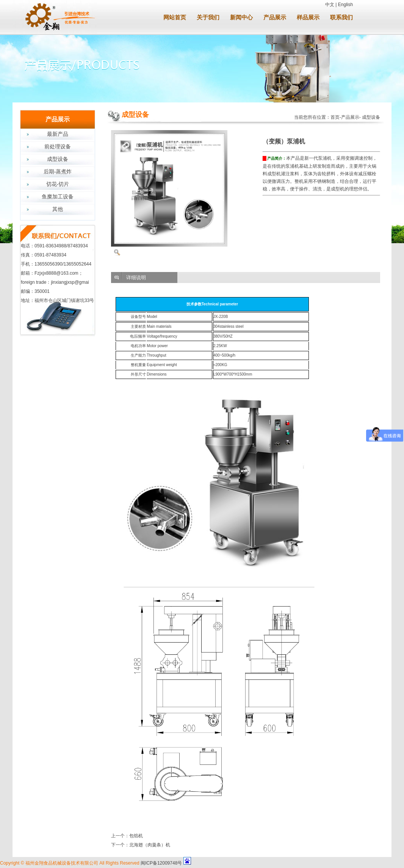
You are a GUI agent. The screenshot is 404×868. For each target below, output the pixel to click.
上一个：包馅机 (127, 836)
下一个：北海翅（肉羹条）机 (141, 845)
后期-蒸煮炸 (58, 172)
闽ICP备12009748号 (161, 863)
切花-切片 (58, 184)
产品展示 (275, 17)
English (345, 5)
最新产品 (58, 134)
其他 (58, 209)
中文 (330, 5)
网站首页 (175, 17)
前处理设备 (58, 147)
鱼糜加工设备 (58, 197)
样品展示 (308, 17)
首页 (335, 117)
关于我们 (208, 17)
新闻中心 (241, 17)
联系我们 (341, 17)
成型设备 (58, 159)
